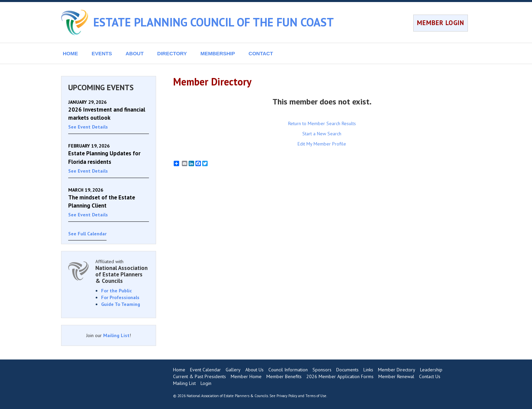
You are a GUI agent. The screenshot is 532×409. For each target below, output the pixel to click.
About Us (254, 370)
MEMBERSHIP (218, 53)
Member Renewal (396, 376)
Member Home (246, 376)
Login (206, 383)
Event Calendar (205, 370)
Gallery (233, 370)
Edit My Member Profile (322, 144)
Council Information (288, 370)
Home (179, 370)
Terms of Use (316, 396)
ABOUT (135, 53)
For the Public (117, 291)
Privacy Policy (287, 396)
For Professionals (120, 297)
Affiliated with (122, 271)
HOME (70, 53)
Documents (347, 370)
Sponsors (322, 370)
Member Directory (397, 370)
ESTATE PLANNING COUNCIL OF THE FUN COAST (214, 22)
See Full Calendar (87, 234)
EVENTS (102, 53)
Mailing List (116, 335)
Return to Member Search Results (322, 123)
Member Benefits (284, 376)
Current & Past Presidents (199, 376)
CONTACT (261, 53)
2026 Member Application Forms (340, 376)
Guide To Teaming (121, 304)
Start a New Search (322, 134)
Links (368, 370)
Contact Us (430, 376)
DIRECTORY (172, 53)
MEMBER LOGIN (441, 23)
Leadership (431, 370)
